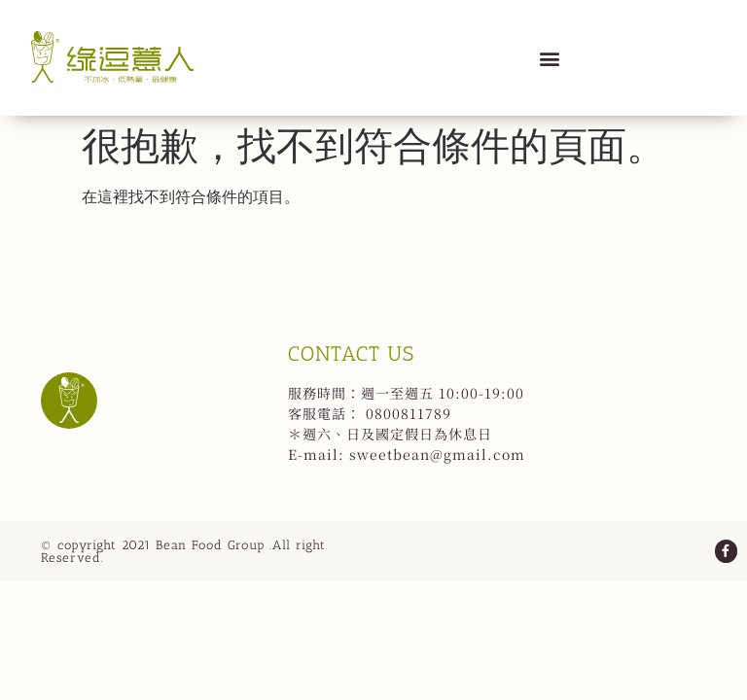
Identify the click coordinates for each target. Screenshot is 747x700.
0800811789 (409, 413)
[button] (549, 58)
